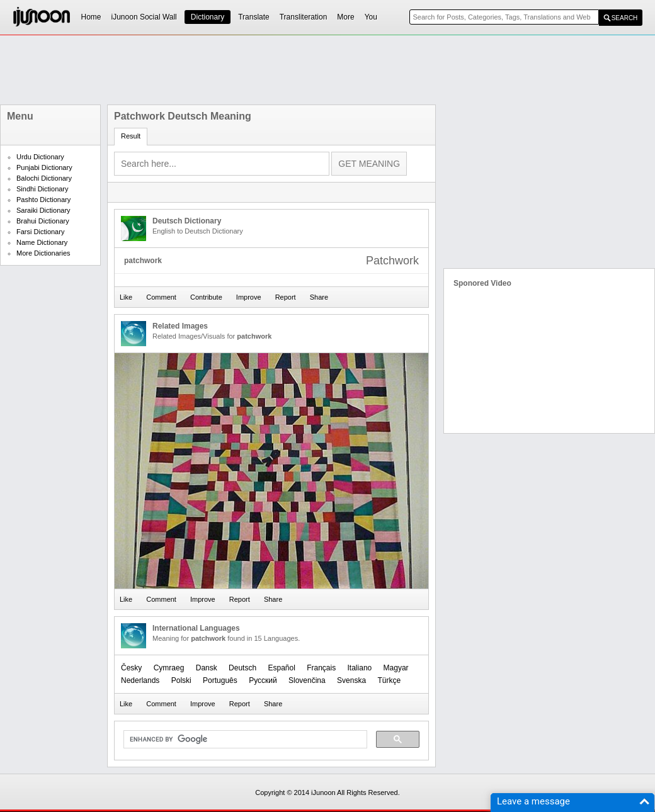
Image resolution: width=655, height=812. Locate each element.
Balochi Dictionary (44, 178)
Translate (254, 17)
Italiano (360, 668)
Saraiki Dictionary (43, 210)
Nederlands (140, 680)
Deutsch (242, 668)
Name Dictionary (42, 242)
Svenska (351, 680)
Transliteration (304, 17)
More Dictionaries (43, 253)
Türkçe (389, 680)
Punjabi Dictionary (44, 167)
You (371, 17)
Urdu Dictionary (40, 157)
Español (281, 668)
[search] (244, 740)
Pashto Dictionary (43, 200)
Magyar (396, 668)
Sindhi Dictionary (43, 189)
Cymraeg (169, 668)
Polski (181, 680)
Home (91, 17)
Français (321, 668)
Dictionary (208, 17)
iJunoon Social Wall (144, 17)
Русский (263, 680)
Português (220, 680)
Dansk (207, 668)
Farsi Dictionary (40, 232)
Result (131, 136)
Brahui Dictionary (43, 221)
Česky (131, 668)
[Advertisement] (327, 70)
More (345, 17)
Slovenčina (307, 680)
